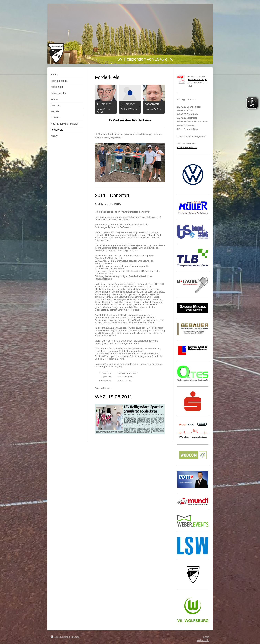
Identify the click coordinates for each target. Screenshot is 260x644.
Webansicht (203, 640)
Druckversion (60, 637)
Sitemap (75, 637)
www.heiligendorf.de (187, 147)
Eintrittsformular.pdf (197, 80)
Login (206, 637)
